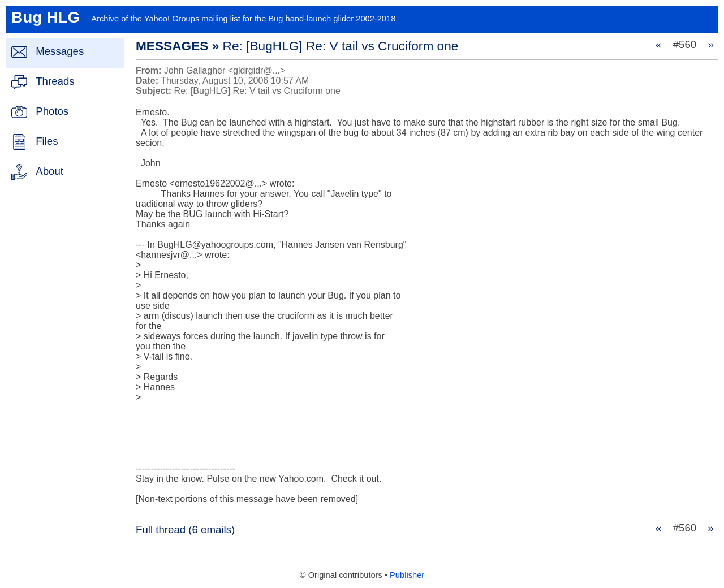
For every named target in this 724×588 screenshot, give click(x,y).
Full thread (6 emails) (185, 529)
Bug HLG (46, 17)
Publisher (407, 575)
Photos (52, 111)
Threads (55, 81)
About (49, 171)
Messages (60, 51)
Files (47, 141)
